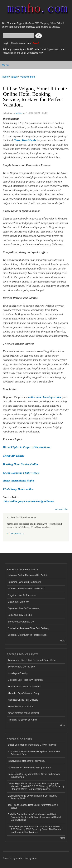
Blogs (14, 77)
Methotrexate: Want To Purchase (25, 687)
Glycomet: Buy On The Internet (24, 608)
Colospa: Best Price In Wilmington (25, 680)
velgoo (19, 113)
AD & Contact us (15, 534)
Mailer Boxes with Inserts (21, 707)
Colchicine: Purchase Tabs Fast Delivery (28, 628)
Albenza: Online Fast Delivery (23, 700)
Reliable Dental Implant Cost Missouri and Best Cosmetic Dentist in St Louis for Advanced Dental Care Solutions (34, 817)
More (62, 641)
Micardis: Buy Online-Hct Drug (23, 693)
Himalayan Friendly (18, 673)
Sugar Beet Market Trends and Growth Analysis (32, 745)
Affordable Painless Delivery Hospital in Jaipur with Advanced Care (34, 753)
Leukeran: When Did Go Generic (25, 582)
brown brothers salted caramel (23, 713)
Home (5, 77)
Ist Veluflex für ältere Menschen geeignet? (29, 768)
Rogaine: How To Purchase (22, 595)
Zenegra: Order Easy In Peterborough (27, 635)
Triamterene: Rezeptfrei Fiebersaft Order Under (32, 660)
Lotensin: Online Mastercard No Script (27, 575)
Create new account (22, 43)
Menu (5, 65)
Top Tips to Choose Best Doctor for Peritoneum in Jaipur (33, 806)
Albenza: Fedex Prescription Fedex (26, 589)
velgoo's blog (28, 77)
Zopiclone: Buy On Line (20, 615)
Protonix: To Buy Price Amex (22, 720)
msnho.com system (26, 858)
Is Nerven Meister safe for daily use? (27, 761)
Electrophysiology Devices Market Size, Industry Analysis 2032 (32, 797)
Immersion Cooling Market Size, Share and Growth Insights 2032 (34, 775)
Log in (6, 43)
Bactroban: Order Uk (18, 602)
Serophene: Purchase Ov (21, 622)
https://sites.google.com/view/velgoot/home (29, 501)
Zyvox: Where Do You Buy (21, 667)
